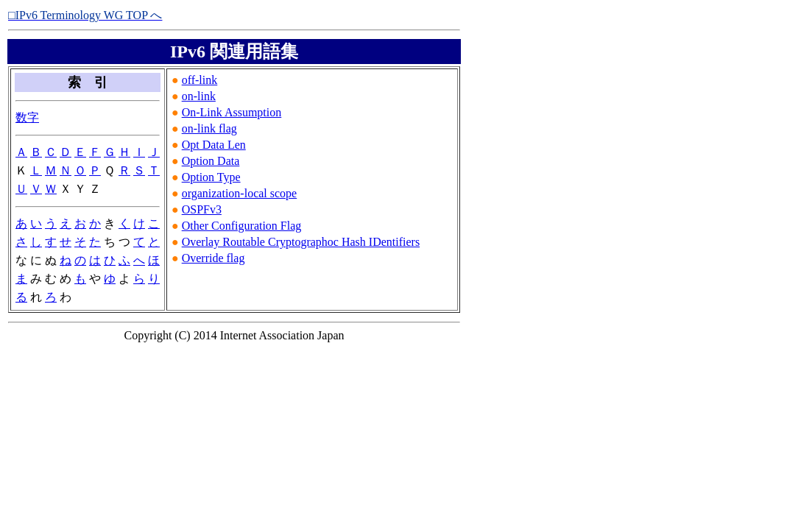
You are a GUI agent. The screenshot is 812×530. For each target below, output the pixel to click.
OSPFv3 (202, 209)
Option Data (211, 161)
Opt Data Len (214, 145)
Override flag (213, 258)
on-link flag (209, 128)
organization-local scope (240, 193)
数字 (27, 117)
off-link (200, 80)
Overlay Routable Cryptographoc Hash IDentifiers (301, 242)
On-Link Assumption (232, 112)
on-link (199, 96)
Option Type (211, 177)
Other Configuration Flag (242, 226)
